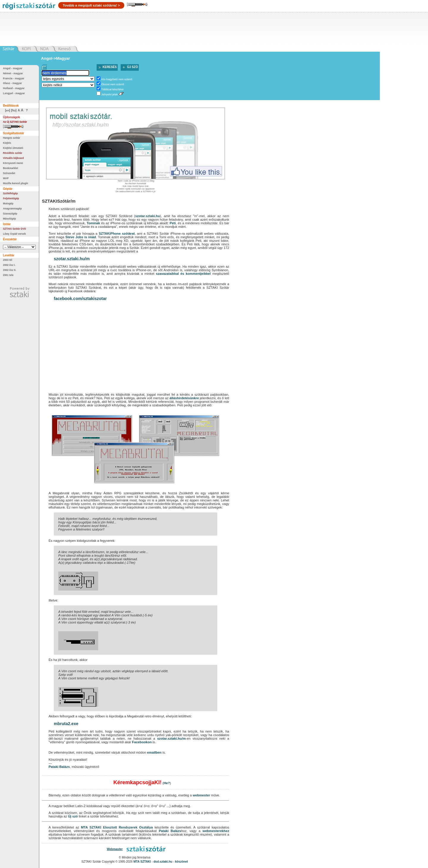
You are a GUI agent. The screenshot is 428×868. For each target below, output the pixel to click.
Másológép (10, 219)
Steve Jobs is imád (81, 237)
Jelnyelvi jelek (110, 94)
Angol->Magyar (55, 58)
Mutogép (8, 203)
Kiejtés (7, 143)
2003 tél (8, 260)
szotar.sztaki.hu (148, 216)
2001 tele (8, 275)
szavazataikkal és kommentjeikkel (183, 274)
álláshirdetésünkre (184, 398)
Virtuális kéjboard (13, 158)
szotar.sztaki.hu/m (72, 259)
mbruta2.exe (66, 724)
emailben (154, 752)
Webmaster (115, 849)
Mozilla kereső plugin (16, 183)
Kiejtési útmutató (13, 148)
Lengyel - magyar (14, 93)
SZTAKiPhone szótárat (117, 233)
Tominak (93, 223)
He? (167, 783)
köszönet (181, 862)
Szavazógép (10, 214)
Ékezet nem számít (113, 84)
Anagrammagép (12, 209)
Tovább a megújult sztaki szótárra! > (91, 5)
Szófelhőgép (10, 193)
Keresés (110, 67)
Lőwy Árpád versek (14, 234)
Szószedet (9, 173)
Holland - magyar (14, 88)
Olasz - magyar (12, 83)
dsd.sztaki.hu (163, 862)
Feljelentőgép (11, 198)
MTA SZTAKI (91, 827)
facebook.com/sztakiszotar (80, 299)
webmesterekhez (216, 831)
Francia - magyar (14, 78)
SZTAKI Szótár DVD (15, 229)
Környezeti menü (13, 163)
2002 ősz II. (10, 270)
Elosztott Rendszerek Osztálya (128, 827)
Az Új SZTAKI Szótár (15, 122)
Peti (173, 223)
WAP (6, 178)
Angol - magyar (13, 68)
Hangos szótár (12, 138)
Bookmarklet (11, 168)
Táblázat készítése (112, 89)
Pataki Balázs (59, 767)
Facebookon (142, 742)
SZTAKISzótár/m (59, 201)
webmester (201, 795)
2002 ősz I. (9, 265)
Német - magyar (13, 73)
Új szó (133, 67)
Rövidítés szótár (13, 153)
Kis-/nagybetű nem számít (117, 79)
